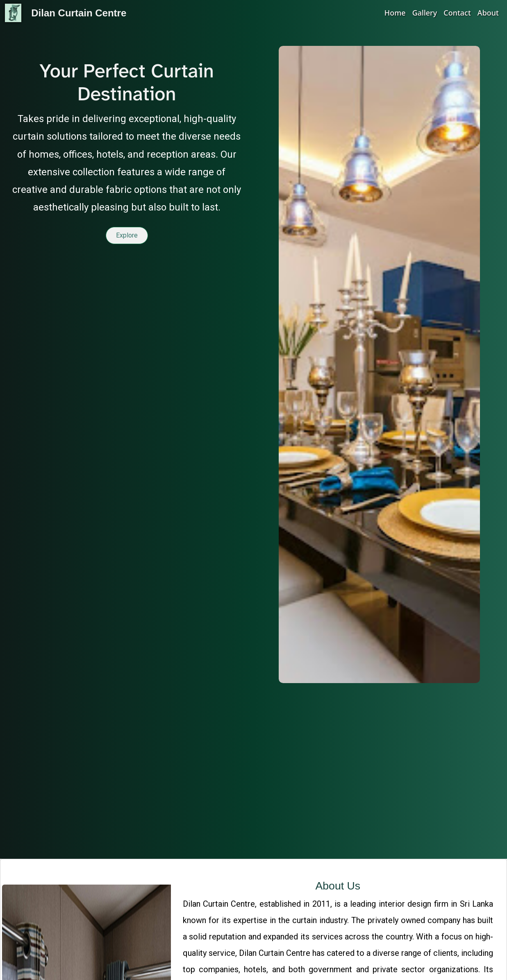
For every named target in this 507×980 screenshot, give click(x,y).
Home (395, 13)
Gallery (425, 13)
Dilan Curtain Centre (79, 13)
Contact (457, 13)
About (488, 13)
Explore (127, 236)
